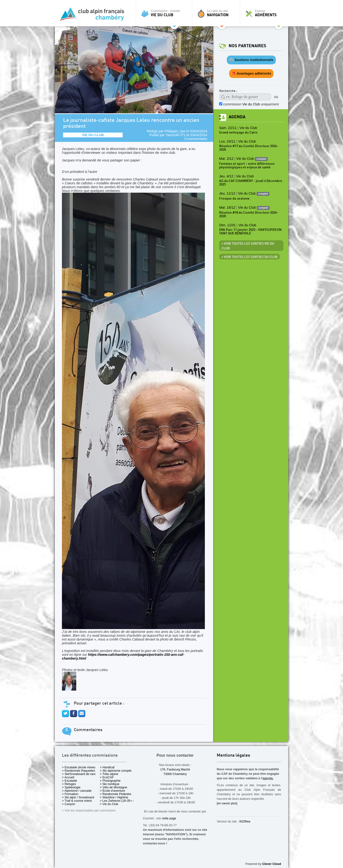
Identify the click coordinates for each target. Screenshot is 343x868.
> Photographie (110, 781)
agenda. (268, 778)
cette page (169, 818)
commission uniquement (251, 104)
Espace (265, 13)
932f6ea (245, 821)
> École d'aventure (112, 791)
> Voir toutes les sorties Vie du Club (248, 246)
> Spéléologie (71, 787)
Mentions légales (233, 756)
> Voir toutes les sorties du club (250, 257)
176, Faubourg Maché (175, 769)
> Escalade (70, 781)
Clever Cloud (272, 864)
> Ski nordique (110, 784)
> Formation (70, 794)
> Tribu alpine (109, 774)
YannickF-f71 (176, 135)
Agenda (237, 117)
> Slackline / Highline (114, 797)
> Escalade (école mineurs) (80, 767)
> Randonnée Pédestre (116, 794)
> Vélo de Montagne (113, 787)
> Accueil (68, 777)
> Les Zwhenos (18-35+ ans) (119, 801)
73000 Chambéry (175, 774)
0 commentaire (196, 139)
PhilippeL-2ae (175, 131)
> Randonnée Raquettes (78, 771)
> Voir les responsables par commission (89, 810)
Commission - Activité (165, 13)
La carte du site (217, 13)
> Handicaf (107, 767)
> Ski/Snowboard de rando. (80, 774)
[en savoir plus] (227, 803)
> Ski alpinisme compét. (116, 771)
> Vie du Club (109, 804)
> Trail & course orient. (77, 801)
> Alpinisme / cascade (77, 791)
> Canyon (68, 804)
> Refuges (69, 784)
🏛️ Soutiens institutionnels (251, 60)
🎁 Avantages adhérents (251, 73)
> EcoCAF (107, 777)
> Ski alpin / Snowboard (78, 797)
